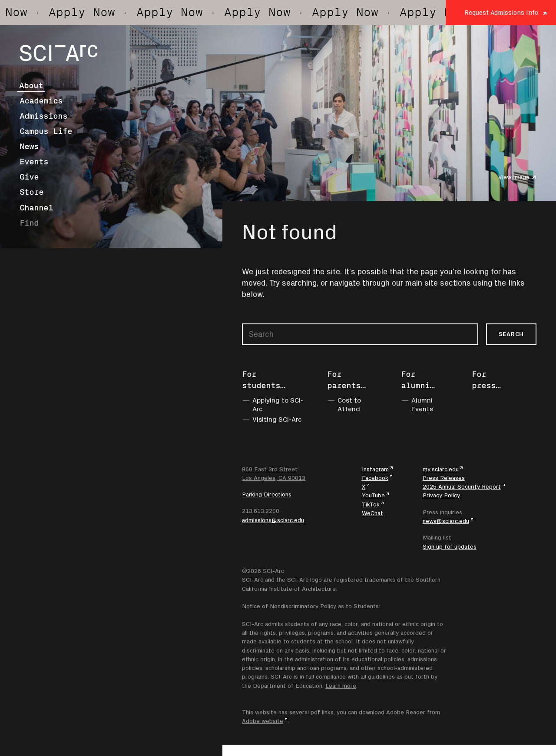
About (31, 86)
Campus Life (46, 131)
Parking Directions (267, 494)
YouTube (373, 495)
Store (31, 192)
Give (29, 177)
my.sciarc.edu (441, 469)
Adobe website (263, 721)
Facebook (375, 478)
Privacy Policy (441, 495)
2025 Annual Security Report (462, 486)
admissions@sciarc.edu (273, 520)
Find (29, 223)
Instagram (375, 469)
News (29, 147)
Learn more (341, 686)
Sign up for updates (450, 546)
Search (511, 334)
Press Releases (444, 478)
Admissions (43, 116)
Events (34, 162)
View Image (514, 177)
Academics (41, 101)
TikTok (371, 504)
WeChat (372, 513)
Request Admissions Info (501, 12)
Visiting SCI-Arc (277, 419)
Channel (36, 208)
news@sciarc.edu (446, 521)
